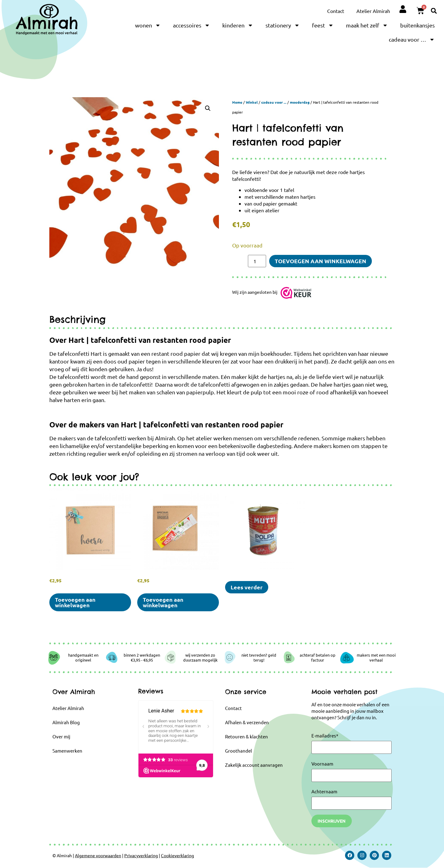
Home (237, 102)
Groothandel (238, 751)
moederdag (300, 102)
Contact (336, 11)
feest (323, 25)
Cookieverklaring (177, 855)
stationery (283, 25)
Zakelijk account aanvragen (254, 765)
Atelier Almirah (373, 11)
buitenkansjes (417, 25)
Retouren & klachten (247, 736)
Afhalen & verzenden (247, 722)
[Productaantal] (257, 261)
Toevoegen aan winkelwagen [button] (75, 602)
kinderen (238, 25)
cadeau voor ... (274, 102)
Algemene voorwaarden (98, 855)
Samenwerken (67, 751)
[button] (434, 11)
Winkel (252, 102)
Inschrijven (332, 821)
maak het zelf (367, 25)
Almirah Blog (66, 722)
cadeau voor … (412, 39)
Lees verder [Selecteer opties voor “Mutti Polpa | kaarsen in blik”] (247, 587)
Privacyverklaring (141, 855)
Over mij (61, 736)
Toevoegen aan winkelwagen (321, 261)
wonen (148, 25)
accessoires (191, 25)
